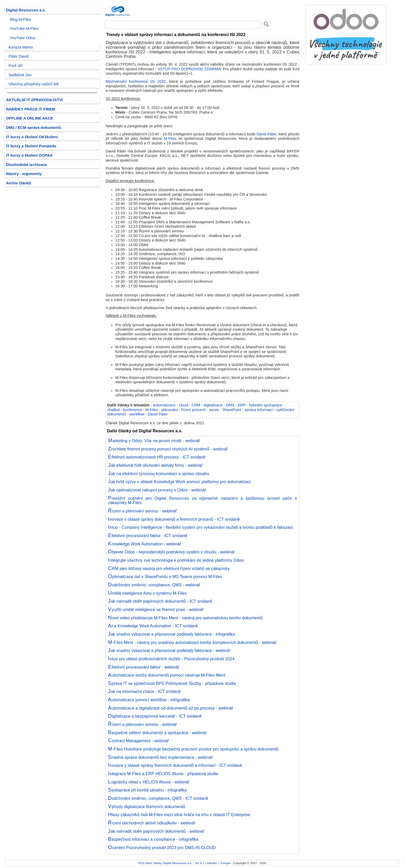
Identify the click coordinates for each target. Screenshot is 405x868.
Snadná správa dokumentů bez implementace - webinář (160, 757)
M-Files (170, 138)
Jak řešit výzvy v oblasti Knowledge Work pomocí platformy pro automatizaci (179, 482)
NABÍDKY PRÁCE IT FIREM (30, 109)
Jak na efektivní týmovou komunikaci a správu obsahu (159, 474)
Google (225, 863)
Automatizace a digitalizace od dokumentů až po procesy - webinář (171, 708)
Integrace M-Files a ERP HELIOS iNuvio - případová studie (163, 774)
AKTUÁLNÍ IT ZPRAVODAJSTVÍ (34, 100)
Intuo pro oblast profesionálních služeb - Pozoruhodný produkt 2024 (171, 659)
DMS (230, 405)
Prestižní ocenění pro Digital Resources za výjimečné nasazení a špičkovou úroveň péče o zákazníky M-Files (202, 501)
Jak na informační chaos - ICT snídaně (144, 691)
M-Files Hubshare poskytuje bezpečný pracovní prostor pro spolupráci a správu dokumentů (193, 749)
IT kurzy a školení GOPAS (29, 155)
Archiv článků (19, 183)
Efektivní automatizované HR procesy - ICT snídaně (157, 457)
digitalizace (213, 405)
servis (214, 410)
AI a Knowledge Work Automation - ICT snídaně (153, 626)
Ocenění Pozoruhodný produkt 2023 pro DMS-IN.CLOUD (162, 848)
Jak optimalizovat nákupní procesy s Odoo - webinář (157, 490)
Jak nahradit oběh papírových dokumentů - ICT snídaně (160, 601)
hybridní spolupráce (266, 405)
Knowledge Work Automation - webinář (145, 544)
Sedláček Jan (20, 75)
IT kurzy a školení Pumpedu (31, 146)
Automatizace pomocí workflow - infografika (149, 700)
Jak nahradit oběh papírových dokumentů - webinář (156, 831)
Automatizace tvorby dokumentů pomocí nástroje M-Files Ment (167, 675)
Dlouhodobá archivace (26, 165)
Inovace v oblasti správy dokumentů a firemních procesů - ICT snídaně (174, 519)
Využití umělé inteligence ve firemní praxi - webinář (156, 609)
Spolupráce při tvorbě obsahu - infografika (147, 790)
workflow (137, 414)
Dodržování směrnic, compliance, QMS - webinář (154, 585)
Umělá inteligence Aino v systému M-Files (147, 593)
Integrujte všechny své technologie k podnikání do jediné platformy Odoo (176, 560)
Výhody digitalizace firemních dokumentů (146, 807)
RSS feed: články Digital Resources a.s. (165, 863)
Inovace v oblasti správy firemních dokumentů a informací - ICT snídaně (175, 765)
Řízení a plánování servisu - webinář (142, 511)
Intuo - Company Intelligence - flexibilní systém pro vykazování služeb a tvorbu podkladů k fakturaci (200, 527)
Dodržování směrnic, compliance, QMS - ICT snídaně (158, 798)
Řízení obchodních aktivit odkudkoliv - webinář (152, 823)
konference (133, 410)
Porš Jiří (16, 66)
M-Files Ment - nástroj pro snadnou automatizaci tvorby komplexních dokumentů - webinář (192, 642)
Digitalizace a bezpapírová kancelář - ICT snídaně (155, 716)
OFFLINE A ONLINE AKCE (30, 118)
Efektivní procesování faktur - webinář (143, 667)
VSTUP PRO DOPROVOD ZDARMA (189, 69)
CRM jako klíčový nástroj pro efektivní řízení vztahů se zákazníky (169, 568)
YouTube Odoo (23, 38)
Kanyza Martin (21, 47)
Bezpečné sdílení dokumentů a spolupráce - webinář (157, 733)
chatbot (113, 410)
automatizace (164, 405)
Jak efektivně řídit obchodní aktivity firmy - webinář (155, 465)
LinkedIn (211, 863)
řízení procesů (193, 410)
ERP (242, 405)
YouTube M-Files (24, 29)
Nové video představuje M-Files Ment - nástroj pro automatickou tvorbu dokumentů (185, 618)
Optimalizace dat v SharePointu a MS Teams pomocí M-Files (165, 577)
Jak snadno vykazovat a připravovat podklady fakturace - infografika (171, 634)
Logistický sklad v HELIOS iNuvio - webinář (149, 782)
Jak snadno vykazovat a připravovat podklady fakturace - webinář (169, 650)
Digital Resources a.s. (26, 10)
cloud (184, 405)
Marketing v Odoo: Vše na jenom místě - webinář (154, 441)
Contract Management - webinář (138, 741)
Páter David (19, 56)
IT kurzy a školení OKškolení (32, 137)
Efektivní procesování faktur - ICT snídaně (147, 536)
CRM (196, 405)
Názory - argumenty (24, 174)
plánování (170, 410)
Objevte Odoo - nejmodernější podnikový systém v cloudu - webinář (171, 552)
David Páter (266, 134)
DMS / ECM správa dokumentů (34, 128)
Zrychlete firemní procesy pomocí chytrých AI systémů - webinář (168, 449)
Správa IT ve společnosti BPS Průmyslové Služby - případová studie (172, 683)
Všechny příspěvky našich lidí (34, 84)
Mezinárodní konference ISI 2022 (136, 81)
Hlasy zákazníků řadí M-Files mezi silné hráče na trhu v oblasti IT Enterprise (179, 815)
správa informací (259, 410)
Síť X (199, 863)
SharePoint (232, 410)
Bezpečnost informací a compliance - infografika (153, 839)
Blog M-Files (20, 19)
